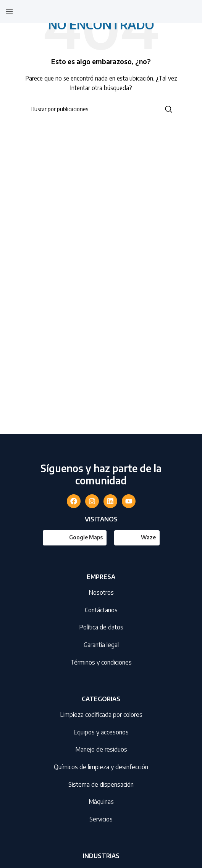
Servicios (101, 819)
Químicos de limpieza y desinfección (101, 767)
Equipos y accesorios (101, 732)
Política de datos (101, 627)
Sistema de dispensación (101, 784)
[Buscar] (101, 109)
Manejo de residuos (101, 749)
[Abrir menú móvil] (10, 11)
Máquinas (101, 802)
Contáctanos (101, 610)
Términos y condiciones (101, 662)
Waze (148, 537)
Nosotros (101, 592)
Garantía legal (101, 645)
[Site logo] (101, 11)
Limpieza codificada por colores (101, 715)
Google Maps (86, 537)
